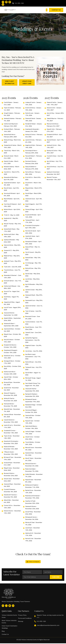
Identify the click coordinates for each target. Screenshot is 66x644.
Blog (3, 632)
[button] (47, 10)
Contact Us (5, 635)
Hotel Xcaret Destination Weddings (9, 628)
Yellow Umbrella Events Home (9, 617)
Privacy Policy (22, 616)
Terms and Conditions (25, 619)
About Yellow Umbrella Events (9, 622)
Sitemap (21, 622)
